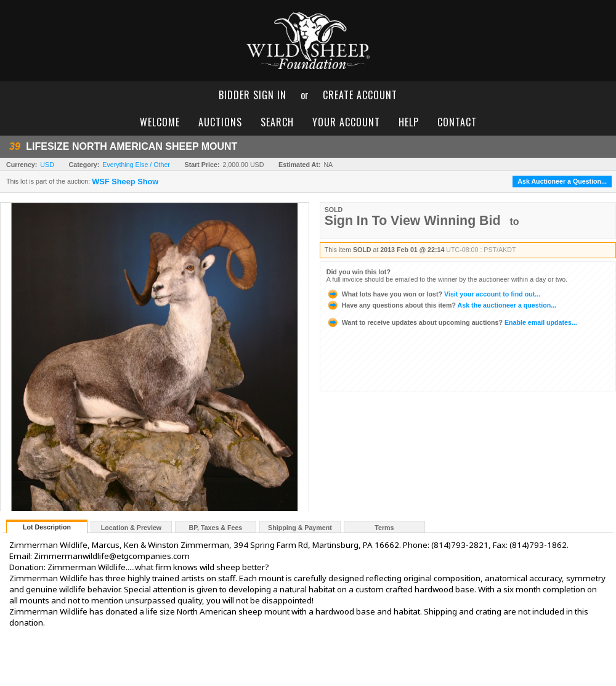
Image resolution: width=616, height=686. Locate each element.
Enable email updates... (452, 322)
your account (346, 122)
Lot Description (47, 527)
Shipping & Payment (300, 528)
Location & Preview (131, 528)
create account (360, 95)
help (409, 122)
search (277, 122)
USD (47, 165)
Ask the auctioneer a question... (441, 305)
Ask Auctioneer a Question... (562, 181)
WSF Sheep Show (125, 182)
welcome (160, 122)
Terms (384, 528)
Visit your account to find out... (433, 294)
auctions (220, 122)
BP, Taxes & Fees (216, 528)
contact (457, 122)
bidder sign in (253, 95)
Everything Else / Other (136, 165)
